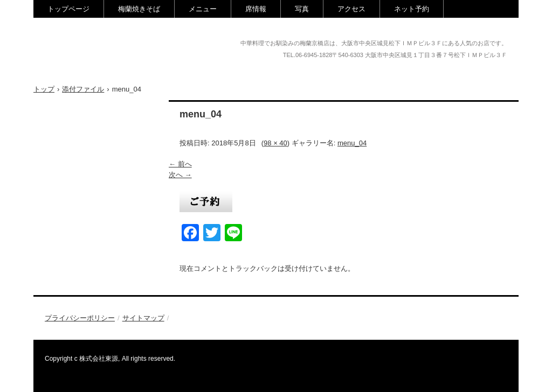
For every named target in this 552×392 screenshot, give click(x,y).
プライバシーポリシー (80, 318)
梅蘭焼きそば (139, 9)
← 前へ (180, 164)
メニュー (203, 9)
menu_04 (352, 143)
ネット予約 (412, 9)
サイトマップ (143, 318)
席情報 (256, 9)
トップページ (68, 9)
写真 (302, 9)
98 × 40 (275, 143)
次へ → (180, 175)
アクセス (351, 9)
